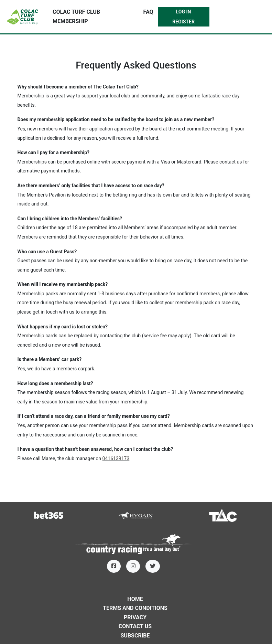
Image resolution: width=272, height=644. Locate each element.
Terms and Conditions (135, 608)
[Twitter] (153, 566)
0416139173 (116, 458)
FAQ (148, 12)
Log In (184, 12)
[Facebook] (114, 566)
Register (183, 22)
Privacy (135, 617)
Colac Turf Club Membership (76, 17)
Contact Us (135, 626)
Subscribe (135, 636)
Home (135, 599)
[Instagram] (133, 566)
